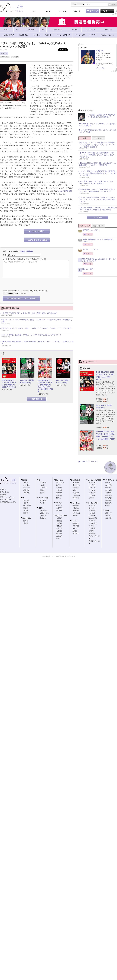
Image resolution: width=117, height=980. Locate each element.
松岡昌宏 (27, 490)
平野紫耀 (92, 528)
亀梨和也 (59, 505)
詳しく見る (101, 68)
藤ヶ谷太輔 (76, 485)
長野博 (26, 503)
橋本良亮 (76, 523)
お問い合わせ (5, 492)
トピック (62, 12)
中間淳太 (92, 488)
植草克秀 (108, 518)
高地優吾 (92, 511)
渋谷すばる (60, 483)
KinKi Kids (26, 518)
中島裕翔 (59, 523)
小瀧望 (91, 498)
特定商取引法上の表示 (8, 502)
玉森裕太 (76, 488)
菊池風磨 (76, 511)
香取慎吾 (108, 493)
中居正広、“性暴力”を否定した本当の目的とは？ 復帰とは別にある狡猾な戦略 (29, 313)
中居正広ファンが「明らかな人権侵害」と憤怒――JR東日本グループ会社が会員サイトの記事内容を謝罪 (37, 321)
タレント (77, 12)
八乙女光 (59, 536)
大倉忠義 (59, 493)
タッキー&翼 (43, 498)
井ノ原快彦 (27, 505)
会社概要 (3, 495)
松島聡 (75, 516)
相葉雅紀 (43, 483)
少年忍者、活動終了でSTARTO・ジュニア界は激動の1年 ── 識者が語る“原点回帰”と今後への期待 (98, 209)
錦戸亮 (58, 485)
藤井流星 (92, 493)
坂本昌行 (27, 500)
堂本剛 (26, 523)
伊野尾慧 (59, 533)
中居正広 (4, 53)
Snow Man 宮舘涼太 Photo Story (63, 381)
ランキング (98, 138)
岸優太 (91, 526)
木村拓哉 (108, 485)
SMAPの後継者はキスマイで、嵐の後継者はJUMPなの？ (96, 241)
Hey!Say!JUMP (61, 516)
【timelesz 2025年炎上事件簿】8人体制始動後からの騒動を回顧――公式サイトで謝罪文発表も (98, 164)
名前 (4, 255)
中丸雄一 (59, 511)
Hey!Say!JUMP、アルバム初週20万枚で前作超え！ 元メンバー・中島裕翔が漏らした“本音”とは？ (98, 191)
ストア (34, 12)
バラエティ (5, 57)
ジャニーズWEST (94, 480)
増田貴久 (43, 516)
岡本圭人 (59, 526)
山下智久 (108, 503)
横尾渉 (75, 490)
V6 (23, 498)
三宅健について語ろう (88, 250)
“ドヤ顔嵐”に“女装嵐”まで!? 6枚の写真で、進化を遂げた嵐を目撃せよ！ (102, 116)
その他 (108, 505)
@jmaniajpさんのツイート (88, 462)
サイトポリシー (5, 500)
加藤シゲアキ (44, 513)
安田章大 (59, 490)
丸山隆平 (59, 488)
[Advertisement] (97, 91)
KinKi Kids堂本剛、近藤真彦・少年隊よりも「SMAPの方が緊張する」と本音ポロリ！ (31, 335)
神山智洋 (92, 490)
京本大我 (92, 505)
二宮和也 (43, 488)
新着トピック (98, 226)
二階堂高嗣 (76, 495)
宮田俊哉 (68, 191)
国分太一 (27, 488)
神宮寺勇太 (93, 523)
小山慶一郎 (44, 511)
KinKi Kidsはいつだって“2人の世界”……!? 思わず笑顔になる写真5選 (98, 125)
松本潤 (42, 485)
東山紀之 (108, 516)
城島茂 (26, 483)
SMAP (63, 100)
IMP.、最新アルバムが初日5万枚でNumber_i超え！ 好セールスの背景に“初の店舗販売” (98, 182)
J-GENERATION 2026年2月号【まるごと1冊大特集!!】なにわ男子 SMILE (9, 384)
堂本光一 (27, 521)
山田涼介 (59, 518)
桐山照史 (92, 485)
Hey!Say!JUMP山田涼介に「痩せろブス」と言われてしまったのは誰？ (98, 131)
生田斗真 (108, 500)
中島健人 (76, 508)
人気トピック (85, 226)
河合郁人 (76, 528)
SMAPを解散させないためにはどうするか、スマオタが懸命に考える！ (97, 260)
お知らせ (3, 489)
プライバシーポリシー (8, 497)
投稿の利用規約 (26, 251)
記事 (48, 12)
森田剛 (26, 508)
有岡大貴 (59, 528)
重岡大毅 (92, 483)
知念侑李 (59, 521)
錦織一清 (108, 513)
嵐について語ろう (86, 270)
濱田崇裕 (92, 495)
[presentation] (22, 282)
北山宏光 (76, 483)
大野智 (42, 490)
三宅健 (26, 511)
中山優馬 (108, 495)
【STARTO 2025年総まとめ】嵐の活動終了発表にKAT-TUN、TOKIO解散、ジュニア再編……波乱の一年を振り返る (98, 155)
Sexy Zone (75, 503)
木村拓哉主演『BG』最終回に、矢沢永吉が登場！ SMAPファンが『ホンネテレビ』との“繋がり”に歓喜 (37, 343)
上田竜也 (59, 508)
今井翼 (42, 503)
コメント (6, 259)
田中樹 (91, 508)
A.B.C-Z (74, 521)
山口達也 (27, 485)
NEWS (41, 508)
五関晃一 (76, 531)
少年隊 (107, 510)
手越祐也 (43, 518)
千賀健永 (76, 493)
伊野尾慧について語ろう (89, 231)
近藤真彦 (108, 498)
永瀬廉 (91, 531)
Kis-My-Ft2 (61, 191)
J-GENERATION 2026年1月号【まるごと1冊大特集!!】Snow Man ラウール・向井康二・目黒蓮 (45, 386)
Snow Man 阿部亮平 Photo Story (27, 381)
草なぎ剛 (108, 490)
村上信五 (59, 495)
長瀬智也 (27, 493)
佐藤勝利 (76, 505)
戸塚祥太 (76, 526)
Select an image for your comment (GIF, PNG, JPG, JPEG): (25, 291)
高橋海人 (92, 533)
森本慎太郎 (93, 518)
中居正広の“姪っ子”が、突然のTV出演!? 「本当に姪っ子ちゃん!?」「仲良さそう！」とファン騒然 (36, 328)
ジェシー (92, 516)
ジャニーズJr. (93, 503)
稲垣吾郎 (108, 488)
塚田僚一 (76, 533)
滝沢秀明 (43, 500)
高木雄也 (59, 531)
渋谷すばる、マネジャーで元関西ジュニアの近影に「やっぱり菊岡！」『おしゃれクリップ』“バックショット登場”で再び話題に (98, 145)
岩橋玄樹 (92, 521)
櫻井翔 (42, 493)
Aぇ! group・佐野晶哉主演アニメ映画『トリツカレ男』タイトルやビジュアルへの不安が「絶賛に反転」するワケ (98, 200)
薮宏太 (58, 538)
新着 (85, 138)
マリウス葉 (76, 513)
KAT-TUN (58, 503)
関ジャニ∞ (59, 480)
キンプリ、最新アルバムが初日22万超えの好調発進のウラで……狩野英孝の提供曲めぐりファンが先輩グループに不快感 (98, 173)
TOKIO (25, 480)
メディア (15, 57)
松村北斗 (92, 513)
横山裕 (58, 498)
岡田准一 (27, 513)
